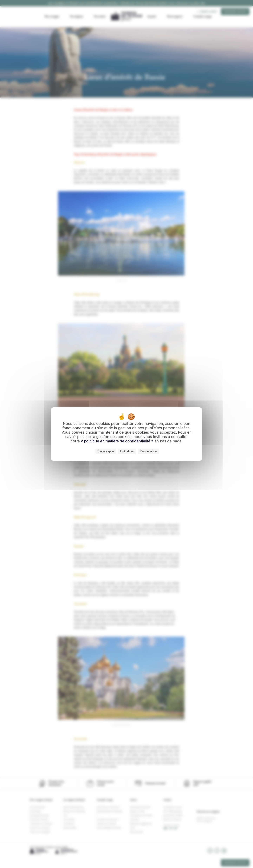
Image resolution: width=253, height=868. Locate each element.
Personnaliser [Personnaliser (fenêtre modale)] (148, 451)
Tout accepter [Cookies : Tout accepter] (106, 451)
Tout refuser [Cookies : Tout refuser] (127, 451)
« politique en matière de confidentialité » (118, 441)
